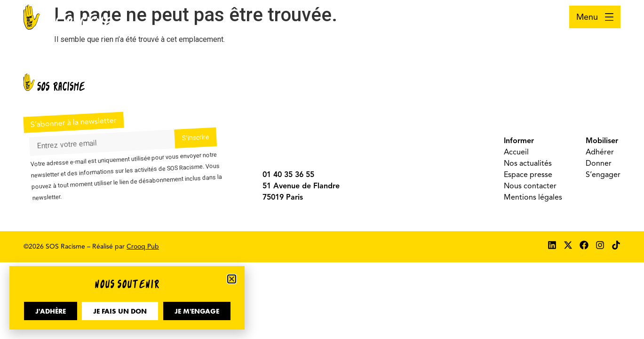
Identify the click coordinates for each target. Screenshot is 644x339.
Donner (599, 163)
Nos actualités (528, 163)
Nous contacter (530, 186)
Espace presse (528, 175)
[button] (232, 279)
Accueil (516, 152)
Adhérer (600, 152)
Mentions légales (533, 197)
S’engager (603, 175)
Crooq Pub (143, 246)
